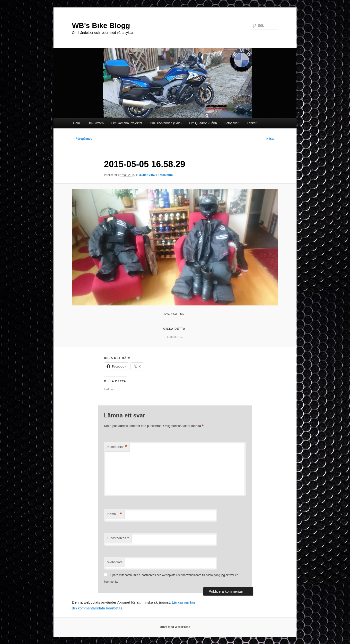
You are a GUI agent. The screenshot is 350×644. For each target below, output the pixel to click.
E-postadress (118, 538)
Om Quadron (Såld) (203, 123)
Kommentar (117, 447)
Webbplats (115, 562)
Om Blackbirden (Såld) (166, 123)
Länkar (252, 123)
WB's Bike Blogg (101, 25)
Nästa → (272, 139)
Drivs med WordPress (175, 627)
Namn (115, 514)
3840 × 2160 (147, 175)
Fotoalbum (165, 175)
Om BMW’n (96, 123)
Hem (76, 123)
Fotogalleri (232, 123)
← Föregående (82, 139)
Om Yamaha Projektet (127, 123)
